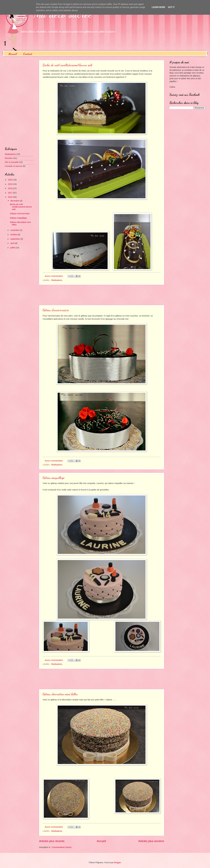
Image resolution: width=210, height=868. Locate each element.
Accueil (13, 54)
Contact (28, 54)
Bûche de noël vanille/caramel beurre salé (68, 65)
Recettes (9, 158)
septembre (15, 239)
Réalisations (57, 280)
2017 (11, 193)
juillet (13, 248)
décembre (15, 201)
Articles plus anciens (151, 841)
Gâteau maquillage (54, 478)
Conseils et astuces (14, 166)
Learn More (158, 7)
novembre (15, 230)
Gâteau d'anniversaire (56, 310)
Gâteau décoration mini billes (60, 694)
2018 (11, 188)
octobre (14, 235)
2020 (11, 180)
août (13, 243)
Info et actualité (12, 162)
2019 (11, 184)
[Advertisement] (102, 295)
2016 (11, 197)
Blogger (117, 863)
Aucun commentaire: (54, 276)
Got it (171, 7)
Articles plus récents (52, 841)
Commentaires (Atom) (62, 847)
